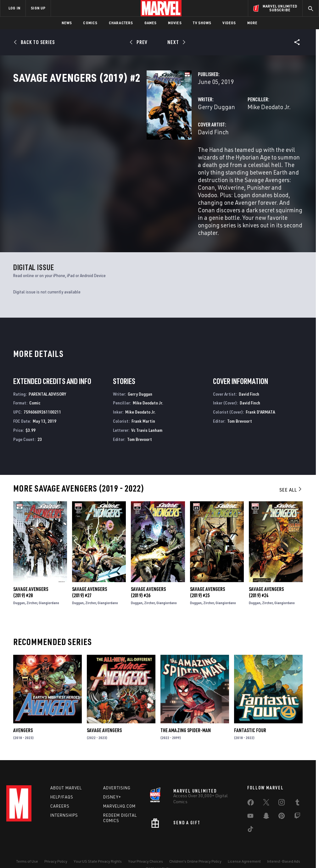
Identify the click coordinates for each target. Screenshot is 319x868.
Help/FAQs (62, 781)
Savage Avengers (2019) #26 (148, 575)
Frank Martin (143, 403)
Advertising (117, 772)
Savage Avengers (104, 713)
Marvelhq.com (119, 790)
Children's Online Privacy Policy (195, 845)
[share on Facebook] (251, 788)
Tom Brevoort (140, 422)
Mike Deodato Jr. (223, 134)
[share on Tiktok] (250, 815)
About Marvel (66, 772)
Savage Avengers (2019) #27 (90, 575)
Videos (229, 23)
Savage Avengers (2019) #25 (207, 575)
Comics (90, 23)
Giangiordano (49, 585)
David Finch (120, 160)
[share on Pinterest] (282, 801)
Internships (64, 799)
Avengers (23, 713)
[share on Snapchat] (266, 801)
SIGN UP (38, 8)
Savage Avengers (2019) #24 (266, 575)
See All (291, 472)
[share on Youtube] (250, 801)
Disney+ (112, 781)
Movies (175, 23)
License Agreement (244, 845)
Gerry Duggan (123, 134)
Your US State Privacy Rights (98, 845)
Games (151, 23)
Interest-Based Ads (284, 845)
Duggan (19, 585)
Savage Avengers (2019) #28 (31, 575)
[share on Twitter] (266, 788)
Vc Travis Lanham (147, 412)
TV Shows (202, 23)
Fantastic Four (250, 713)
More (252, 23)
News (67, 23)
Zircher (32, 585)
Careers (60, 790)
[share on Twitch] (297, 801)
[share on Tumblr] (297, 788)
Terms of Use (27, 845)
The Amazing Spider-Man (186, 713)
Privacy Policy (56, 845)
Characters (121, 23)
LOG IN (14, 8)
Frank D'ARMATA (260, 394)
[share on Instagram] (282, 788)
